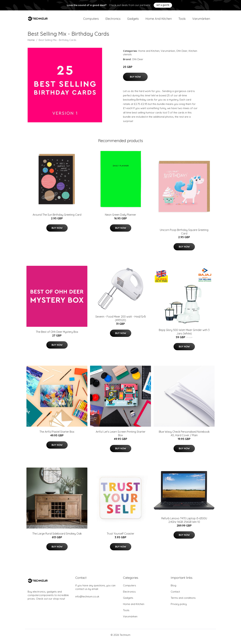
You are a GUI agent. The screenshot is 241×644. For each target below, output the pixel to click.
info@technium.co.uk (87, 600)
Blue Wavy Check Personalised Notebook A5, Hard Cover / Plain (184, 437)
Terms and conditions (183, 601)
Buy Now (135, 80)
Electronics (113, 20)
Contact (175, 595)
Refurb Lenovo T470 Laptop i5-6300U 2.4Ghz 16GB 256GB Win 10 (184, 523)
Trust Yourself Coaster (120, 537)
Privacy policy (179, 607)
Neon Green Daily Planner (120, 218)
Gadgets (133, 20)
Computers (91, 20)
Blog (173, 589)
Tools (182, 20)
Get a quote (163, 5)
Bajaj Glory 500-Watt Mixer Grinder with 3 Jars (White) (184, 335)
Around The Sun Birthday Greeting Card (57, 218)
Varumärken (201, 20)
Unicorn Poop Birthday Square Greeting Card (184, 235)
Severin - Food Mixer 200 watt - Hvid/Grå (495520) (120, 322)
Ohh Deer (182, 54)
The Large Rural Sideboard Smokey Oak (57, 537)
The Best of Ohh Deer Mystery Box (57, 335)
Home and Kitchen (159, 20)
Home (31, 43)
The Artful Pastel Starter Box (57, 435)
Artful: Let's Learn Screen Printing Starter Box (121, 437)
